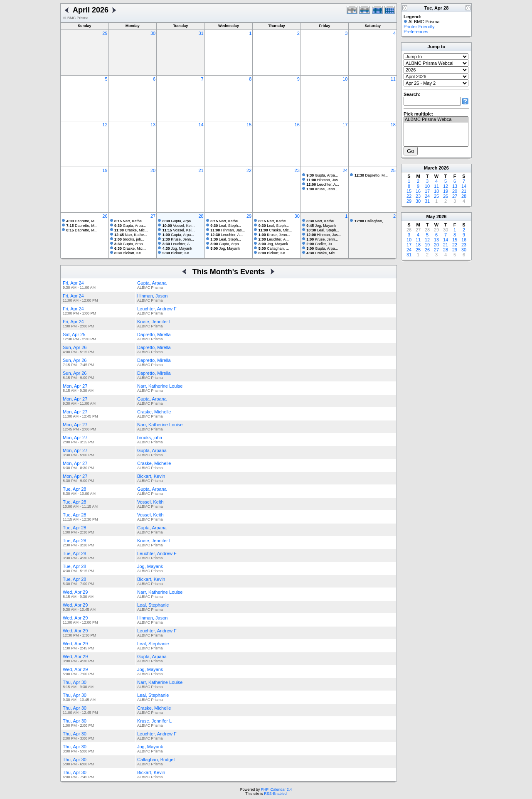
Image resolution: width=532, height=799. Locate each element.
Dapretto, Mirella (154, 334)
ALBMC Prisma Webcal (436, 120)
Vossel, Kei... (179, 226)
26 (105, 216)
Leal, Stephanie (153, 605)
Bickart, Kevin (151, 476)
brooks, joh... (129, 239)
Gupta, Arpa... (322, 175)
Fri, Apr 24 (73, 283)
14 (201, 125)
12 (105, 125)
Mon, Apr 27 (75, 386)
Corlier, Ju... (321, 244)
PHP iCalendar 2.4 (276, 789)
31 (201, 33)
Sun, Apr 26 (75, 347)
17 (345, 125)
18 (393, 125)
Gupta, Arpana (152, 283)
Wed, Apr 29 (75, 592)
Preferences (416, 32)
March (431, 168)
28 (201, 216)
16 (297, 125)
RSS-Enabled (275, 794)
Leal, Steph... (226, 226)
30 (153, 33)
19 (105, 170)
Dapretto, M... (371, 175)
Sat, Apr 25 (74, 334)
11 (393, 79)
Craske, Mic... (131, 230)
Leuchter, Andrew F (157, 309)
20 (153, 170)
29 (105, 33)
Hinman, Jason (152, 296)
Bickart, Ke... (129, 253)
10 (345, 79)
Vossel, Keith (150, 502)
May (431, 216)
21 (201, 170)
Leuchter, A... (323, 184)
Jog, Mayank (177, 248)
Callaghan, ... (274, 248)
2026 (443, 168)
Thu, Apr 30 (75, 682)
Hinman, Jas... (324, 180)
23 (297, 170)
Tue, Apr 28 (74, 489)
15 (249, 125)
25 (393, 170)
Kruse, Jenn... (322, 189)
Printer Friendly (419, 27)
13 (153, 125)
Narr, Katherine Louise (160, 386)
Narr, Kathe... (130, 221)
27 (153, 216)
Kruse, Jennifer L (154, 322)
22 (249, 170)
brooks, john (150, 438)
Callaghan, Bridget (156, 760)
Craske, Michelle (154, 412)
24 (345, 170)
